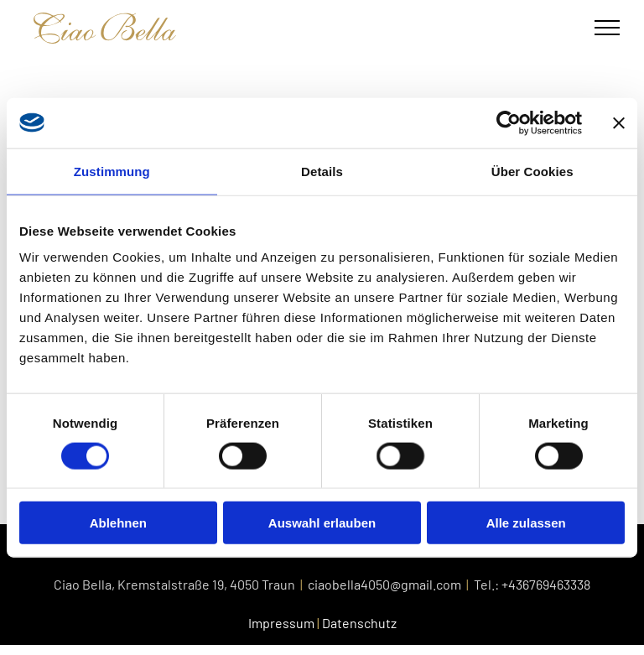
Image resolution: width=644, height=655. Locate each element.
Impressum (281, 623)
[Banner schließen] (619, 122)
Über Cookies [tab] (532, 171)
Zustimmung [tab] (112, 171)
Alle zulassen (526, 523)
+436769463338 (546, 584)
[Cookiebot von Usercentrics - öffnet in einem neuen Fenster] (509, 122)
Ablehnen (118, 523)
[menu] (607, 28)
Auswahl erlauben (322, 523)
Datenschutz (359, 623)
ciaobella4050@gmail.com (384, 584)
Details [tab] (322, 171)
